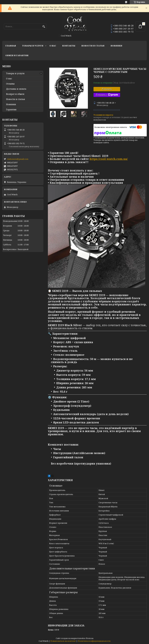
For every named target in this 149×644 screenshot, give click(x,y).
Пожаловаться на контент (63, 641)
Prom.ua (90, 638)
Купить (108, 89)
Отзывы (10, 84)
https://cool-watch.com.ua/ (109, 159)
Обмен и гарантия (17, 55)
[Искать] (44, 27)
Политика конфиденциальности (94, 641)
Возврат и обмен (15, 94)
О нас (53, 46)
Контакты (69, 46)
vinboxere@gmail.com (18, 159)
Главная (11, 46)
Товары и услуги (33, 46)
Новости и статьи (93, 46)
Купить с (108, 95)
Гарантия (11, 110)
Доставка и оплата (16, 89)
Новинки (116, 46)
